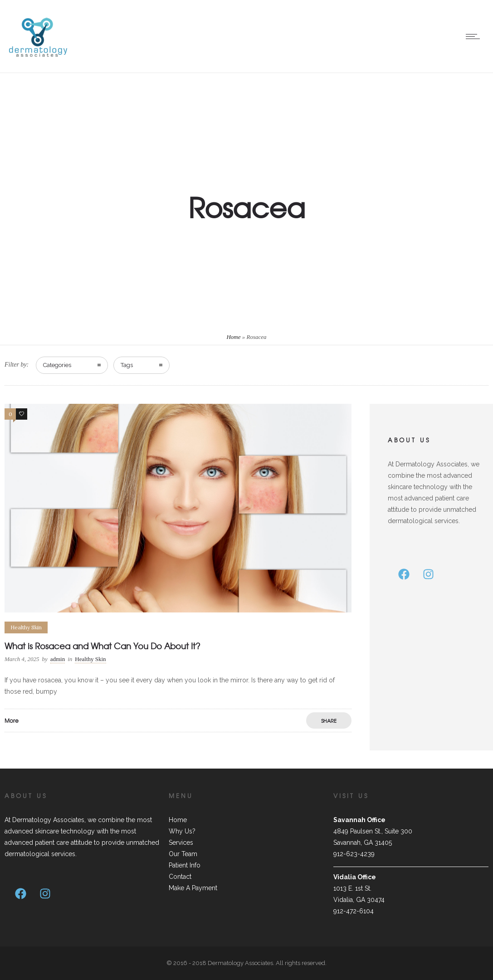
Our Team (183, 854)
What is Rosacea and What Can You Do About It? (103, 646)
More (12, 720)
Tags (127, 365)
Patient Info (185, 865)
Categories (57, 365)
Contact (180, 877)
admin (58, 659)
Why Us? (182, 831)
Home (233, 337)
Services (181, 843)
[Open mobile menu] (475, 36)
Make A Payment (193, 888)
